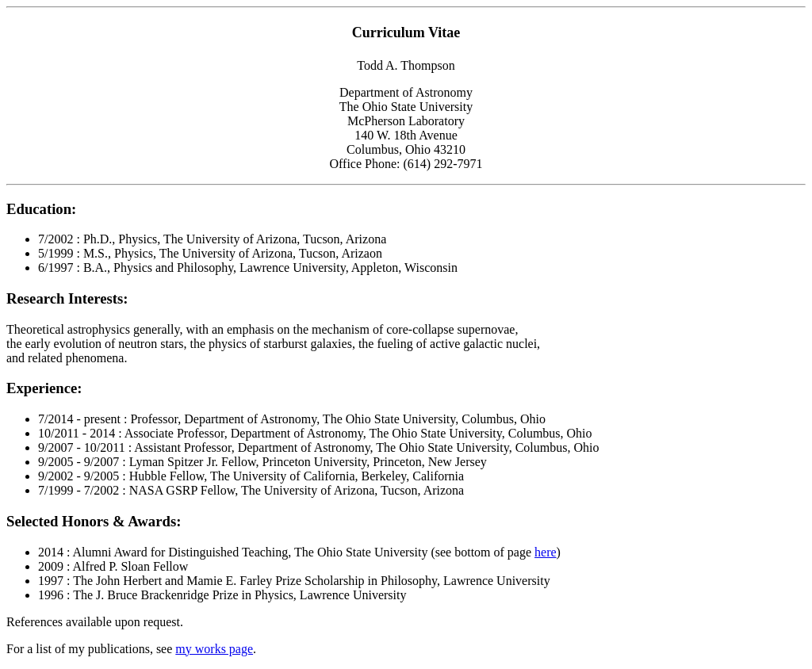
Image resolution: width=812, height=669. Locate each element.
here (546, 552)
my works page (214, 649)
